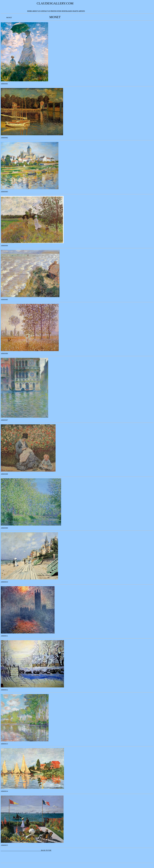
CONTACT (44, 11)
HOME (30, 11)
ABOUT (35, 11)
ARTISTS (82, 11)
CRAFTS (75, 11)
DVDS (59, 11)
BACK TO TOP (26, 850)
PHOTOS (54, 11)
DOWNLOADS (67, 11)
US (39, 11)
